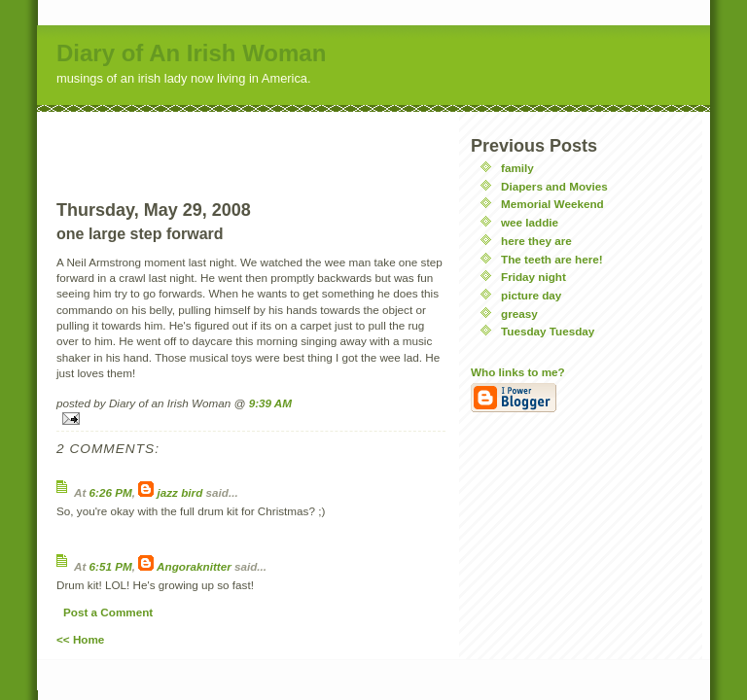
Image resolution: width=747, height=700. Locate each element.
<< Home (80, 639)
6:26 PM (111, 492)
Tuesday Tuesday (548, 331)
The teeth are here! (552, 259)
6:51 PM (111, 566)
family (517, 168)
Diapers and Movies (554, 186)
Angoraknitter (194, 566)
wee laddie (530, 222)
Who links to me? (518, 372)
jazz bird (180, 492)
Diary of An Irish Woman (191, 53)
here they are (536, 241)
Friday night (534, 277)
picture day (531, 295)
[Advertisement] (251, 141)
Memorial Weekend (552, 204)
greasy (519, 314)
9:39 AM (270, 403)
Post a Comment (108, 612)
